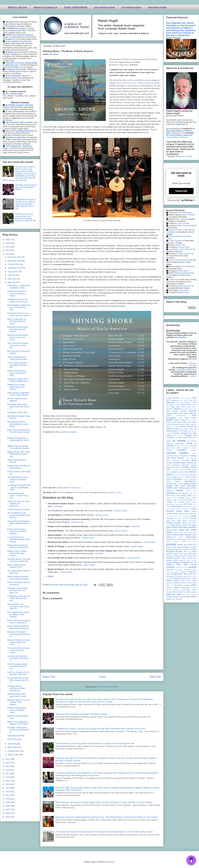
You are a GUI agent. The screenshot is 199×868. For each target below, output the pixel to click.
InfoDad (193, 376)
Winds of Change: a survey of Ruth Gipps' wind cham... (18, 642)
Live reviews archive (104, 7)
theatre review (172, 581)
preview (171, 544)
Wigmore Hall (173, 594)
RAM (190, 545)
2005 (8, 817)
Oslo (195, 532)
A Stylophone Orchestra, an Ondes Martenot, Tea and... (19, 598)
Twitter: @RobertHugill (76, 7)
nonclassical (186, 519)
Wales (176, 588)
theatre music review (189, 578)
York (173, 599)
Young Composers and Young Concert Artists (17, 358)
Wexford (175, 592)
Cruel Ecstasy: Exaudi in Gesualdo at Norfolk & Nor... (17, 365)
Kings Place (187, 495)
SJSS (176, 560)
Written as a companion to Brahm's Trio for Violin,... (18, 723)
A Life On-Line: (186, 398)
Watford (194, 588)
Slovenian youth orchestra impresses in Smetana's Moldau (81, 714)
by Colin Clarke (187, 429)
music (189, 509)
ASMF (183, 405)
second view (192, 558)
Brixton (176, 424)
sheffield (169, 560)
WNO (188, 597)
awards (194, 405)
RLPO (189, 549)
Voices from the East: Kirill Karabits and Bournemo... (18, 504)
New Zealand (186, 516)
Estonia (183, 470)
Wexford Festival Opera (187, 592)
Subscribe (181, 191)
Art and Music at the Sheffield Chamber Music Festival (19, 539)
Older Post (155, 677)
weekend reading (179, 590)
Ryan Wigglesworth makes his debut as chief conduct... (18, 614)
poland (168, 541)
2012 (8, 792)
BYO (175, 435)
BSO (188, 424)
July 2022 (12, 275)
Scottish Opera (180, 558)
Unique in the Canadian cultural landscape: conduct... (17, 553)
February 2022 (14, 751)
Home (51, 576)
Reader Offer (171, 547)
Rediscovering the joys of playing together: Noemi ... (18, 440)
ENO (168, 469)
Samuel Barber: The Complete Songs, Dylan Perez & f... (18, 606)
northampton (192, 521)
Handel (179, 490)
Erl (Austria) (175, 470)
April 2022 (12, 744)
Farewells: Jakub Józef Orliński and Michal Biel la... (18, 730)
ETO (189, 469)
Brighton (176, 420)
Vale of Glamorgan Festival (178, 585)
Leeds (181, 498)
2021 (8, 759)
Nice (176, 519)
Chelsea (169, 443)
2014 (8, 784)
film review (189, 475)
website (169, 590)
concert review (121, 511)
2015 (8, 781)
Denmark (186, 460)
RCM (194, 545)
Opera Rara (184, 530)
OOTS (189, 525)
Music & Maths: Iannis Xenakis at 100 (16, 566)
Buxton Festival (187, 426)
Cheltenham (179, 443)
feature (186, 472)
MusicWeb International (187, 370)
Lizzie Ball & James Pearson (181, 249)
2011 (8, 795)
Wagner (169, 588)
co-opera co (186, 448)
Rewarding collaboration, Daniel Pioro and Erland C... (18, 407)
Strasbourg (179, 570)
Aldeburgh (170, 402)
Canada (178, 438)
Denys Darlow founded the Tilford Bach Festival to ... (19, 627)
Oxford (169, 535)
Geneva (186, 479)
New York (177, 516)
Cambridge (170, 438)
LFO (195, 500)
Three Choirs (185, 581)
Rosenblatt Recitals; (174, 552)
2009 (8, 802)
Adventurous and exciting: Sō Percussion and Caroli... (18, 337)
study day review (173, 572)
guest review (191, 488)
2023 (8, 250)
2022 (8, 254)
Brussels (182, 424)
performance (191, 537)
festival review (177, 475)
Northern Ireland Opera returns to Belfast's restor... (17, 710)
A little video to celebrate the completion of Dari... (19, 287)
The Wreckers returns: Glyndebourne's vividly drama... (18, 424)
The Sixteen (175, 578)
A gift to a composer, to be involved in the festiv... (18, 673)
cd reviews (192, 441)
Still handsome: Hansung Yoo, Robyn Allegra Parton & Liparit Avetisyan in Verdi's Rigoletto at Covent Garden (104, 802)
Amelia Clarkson (184, 254)
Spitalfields (171, 567)
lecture (175, 498)
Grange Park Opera (176, 486)
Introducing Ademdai (16, 736)
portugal (176, 541)
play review (192, 539)
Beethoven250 (181, 416)
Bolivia (180, 418)
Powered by (181, 200)
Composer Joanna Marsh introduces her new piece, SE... (18, 590)
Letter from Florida (180, 500)
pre (190, 541)
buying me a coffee (114, 492)
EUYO (168, 472)
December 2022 (15, 257)
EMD (177, 467)
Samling (176, 556)
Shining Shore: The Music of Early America (19, 467)
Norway (185, 523)
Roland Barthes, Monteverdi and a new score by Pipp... (19, 307)
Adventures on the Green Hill (184, 400)
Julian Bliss (184, 290)
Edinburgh (176, 465)
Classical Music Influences (177, 137)
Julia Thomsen (184, 223)
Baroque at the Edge (189, 409)
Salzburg (169, 556)
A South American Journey (18, 509)
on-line (178, 525)
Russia (190, 552)
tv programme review (179, 583)
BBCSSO (193, 413)
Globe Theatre (173, 481)
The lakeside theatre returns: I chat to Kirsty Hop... (18, 496)
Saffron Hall (178, 554)
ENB (181, 467)
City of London (184, 446)
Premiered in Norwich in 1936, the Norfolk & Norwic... (17, 294)
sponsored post (182, 567)
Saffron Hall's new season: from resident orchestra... (19, 578)
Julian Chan (180, 245)
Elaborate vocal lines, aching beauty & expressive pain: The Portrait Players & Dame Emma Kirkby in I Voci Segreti (106, 817)
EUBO (194, 469)
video (194, 585)
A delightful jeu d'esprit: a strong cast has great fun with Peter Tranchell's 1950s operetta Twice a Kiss (100, 729)
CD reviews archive (131, 7)
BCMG (169, 416)
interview (58, 506)
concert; (194, 453)
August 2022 (13, 272)
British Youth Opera (174, 422)
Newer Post (49, 677)
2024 (8, 247)
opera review (89, 565)
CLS (174, 448)
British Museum (191, 420)
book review (191, 418)
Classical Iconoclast (192, 364)
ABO (168, 400)
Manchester (176, 506)
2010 (8, 799)
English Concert (190, 467)
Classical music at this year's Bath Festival (16, 695)
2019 (8, 766)
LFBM (190, 500)
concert (194, 450)
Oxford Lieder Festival (181, 535)
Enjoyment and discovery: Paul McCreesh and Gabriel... (18, 329)
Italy (191, 493)
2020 (8, 763)
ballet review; (192, 407)
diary (194, 460)
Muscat (184, 509)
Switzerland (192, 572)
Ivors (195, 493)
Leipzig (169, 500)
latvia (195, 496)
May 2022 (12, 282)
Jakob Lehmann (185, 286)
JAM (168, 495)
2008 (8, 806)
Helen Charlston (189, 215)
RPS (185, 552)
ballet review (181, 407)
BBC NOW (184, 413)
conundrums (184, 456)
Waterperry (185, 588)
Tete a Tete (188, 574)
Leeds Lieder (191, 498)
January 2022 (14, 755)
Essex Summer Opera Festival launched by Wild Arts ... (17, 531)
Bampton (169, 409)
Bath (168, 411)
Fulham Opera (191, 477)
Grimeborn (192, 486)
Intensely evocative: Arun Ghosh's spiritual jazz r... (18, 380)
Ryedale (169, 554)
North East (171, 521)
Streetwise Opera (190, 570)
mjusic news (186, 506)
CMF (178, 448)
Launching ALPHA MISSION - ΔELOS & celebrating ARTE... (19, 488)
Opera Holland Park (174, 527)
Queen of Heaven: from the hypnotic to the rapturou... (18, 702)
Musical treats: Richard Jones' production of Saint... (17, 373)
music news (183, 511)
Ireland (179, 493)
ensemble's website (68, 432)
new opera (170, 516)
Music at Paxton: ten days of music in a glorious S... (19, 621)
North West (182, 521)
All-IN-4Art (180, 402)
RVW (194, 552)
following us (76, 488)
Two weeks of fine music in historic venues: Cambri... (19, 314)
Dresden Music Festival (183, 463)
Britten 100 (186, 422)
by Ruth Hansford (180, 433)
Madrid (168, 506)
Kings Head (175, 495)
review (169, 549)
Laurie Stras (174, 279)
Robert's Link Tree (18, 7)
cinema (177, 446)
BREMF (169, 420)
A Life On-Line (173, 398)
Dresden (169, 463)
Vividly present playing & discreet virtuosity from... (18, 546)
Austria (188, 405)
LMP (188, 502)
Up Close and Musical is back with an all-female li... (18, 658)
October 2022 (14, 264)
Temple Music (177, 574)
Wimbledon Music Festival (176, 597)
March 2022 (13, 747)
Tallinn (169, 574)
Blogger (111, 862)
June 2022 (12, 279)
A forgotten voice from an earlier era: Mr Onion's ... (19, 300)
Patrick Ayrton (183, 271)
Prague (184, 541)
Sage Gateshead (190, 554)
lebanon (169, 498)
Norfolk (193, 518)
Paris (181, 537)
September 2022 (15, 268)
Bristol (183, 420)
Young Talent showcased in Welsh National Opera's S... (18, 523)
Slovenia (182, 560)
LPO (185, 504)
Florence (182, 477)
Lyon (195, 504)
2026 (8, 240)
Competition (182, 450)
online (184, 525)
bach (168, 407)
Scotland (170, 558)
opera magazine (190, 527)
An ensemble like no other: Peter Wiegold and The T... (18, 680)
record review (88, 538)
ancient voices (191, 402)
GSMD (169, 488)
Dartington (176, 461)
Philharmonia (171, 539)
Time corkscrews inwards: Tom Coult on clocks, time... (18, 345)
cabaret (181, 435)
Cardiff (185, 438)
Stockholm (170, 570)
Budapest (193, 424)
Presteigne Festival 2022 (17, 412)
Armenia (177, 405)
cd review (54, 54)
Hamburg (170, 491)
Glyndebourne (191, 481)
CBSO (191, 438)
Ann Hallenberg (188, 267)
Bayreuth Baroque (179, 411)
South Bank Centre (186, 565)
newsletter (170, 518)
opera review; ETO (180, 533)
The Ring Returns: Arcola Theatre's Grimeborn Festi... (18, 480)
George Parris (184, 247)
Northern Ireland (173, 523)
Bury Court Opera (173, 427)
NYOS (168, 525)
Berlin (194, 416)
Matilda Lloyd (183, 292)
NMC (180, 519)
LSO (190, 504)
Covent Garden (177, 458)
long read (179, 504)
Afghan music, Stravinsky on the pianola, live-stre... (19, 447)
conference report (173, 456)
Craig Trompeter (176, 241)
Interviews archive (157, 7)
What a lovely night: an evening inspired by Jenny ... (17, 321)
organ (190, 533)
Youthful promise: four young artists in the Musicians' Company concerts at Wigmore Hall (95, 743)
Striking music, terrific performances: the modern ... (16, 387)
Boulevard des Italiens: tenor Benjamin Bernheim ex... (19, 634)
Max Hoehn (181, 219)
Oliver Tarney (183, 226)
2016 (8, 777)
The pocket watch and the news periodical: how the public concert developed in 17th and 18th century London (104, 832)
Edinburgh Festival (189, 465)
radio (185, 545)
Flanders (175, 477)
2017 (8, 774)
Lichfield (169, 502)
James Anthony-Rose (178, 260)
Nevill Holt (193, 514)
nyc (190, 523)
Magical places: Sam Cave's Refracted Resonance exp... (19, 454)
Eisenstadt (170, 467)
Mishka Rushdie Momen (184, 273)
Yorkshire (179, 599)
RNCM (194, 549)
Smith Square (192, 560)
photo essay (182, 539)
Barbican (177, 409)
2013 (8, 788)
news (194, 516)
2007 (8, 810)
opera (194, 525)
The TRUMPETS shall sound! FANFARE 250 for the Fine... (19, 515)
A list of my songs (14, 739)
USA (195, 583)
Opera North (172, 530)
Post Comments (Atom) (108, 687)
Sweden (183, 572)
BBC (176, 413)
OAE (173, 525)
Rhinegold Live (177, 549)
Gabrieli (169, 479)
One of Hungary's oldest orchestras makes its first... (17, 666)
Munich (194, 506)
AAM (194, 398)
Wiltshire (194, 594)
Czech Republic (191, 458)
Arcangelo (170, 405)
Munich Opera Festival (174, 509)
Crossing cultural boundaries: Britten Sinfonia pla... (16, 688)
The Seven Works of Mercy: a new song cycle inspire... (19, 650)
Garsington (178, 479)
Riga (184, 549)
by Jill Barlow (183, 431)
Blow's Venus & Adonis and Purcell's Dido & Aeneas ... (18, 432)
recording (193, 547)
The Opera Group (182, 576)
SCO (195, 556)
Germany (193, 479)
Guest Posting (179, 488)
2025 (8, 243)
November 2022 (15, 261)
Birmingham (171, 418)
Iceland (188, 491)
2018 (8, 770)
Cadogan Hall (190, 435)
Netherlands (183, 514)
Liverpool (181, 502)
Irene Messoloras (185, 213)
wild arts (186, 594)
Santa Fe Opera (186, 556)
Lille (175, 502)
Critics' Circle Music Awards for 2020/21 (19, 583)
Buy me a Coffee (185, 156)
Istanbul (185, 493)
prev (195, 541)
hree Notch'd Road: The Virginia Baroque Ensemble (139, 83)
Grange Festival (190, 484)
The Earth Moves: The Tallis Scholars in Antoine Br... (19, 560)
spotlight (192, 567)
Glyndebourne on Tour (174, 484)
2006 (8, 813)
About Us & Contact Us (46, 7)
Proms (180, 545)
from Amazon (180, 337)
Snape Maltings (173, 562)
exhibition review (177, 472)
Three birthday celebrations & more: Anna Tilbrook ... (19, 394)
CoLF (194, 448)
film (184, 475)
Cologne (169, 450)
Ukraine (190, 583)
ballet (172, 407)
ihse (195, 491)
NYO (195, 523)
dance (168, 461)
